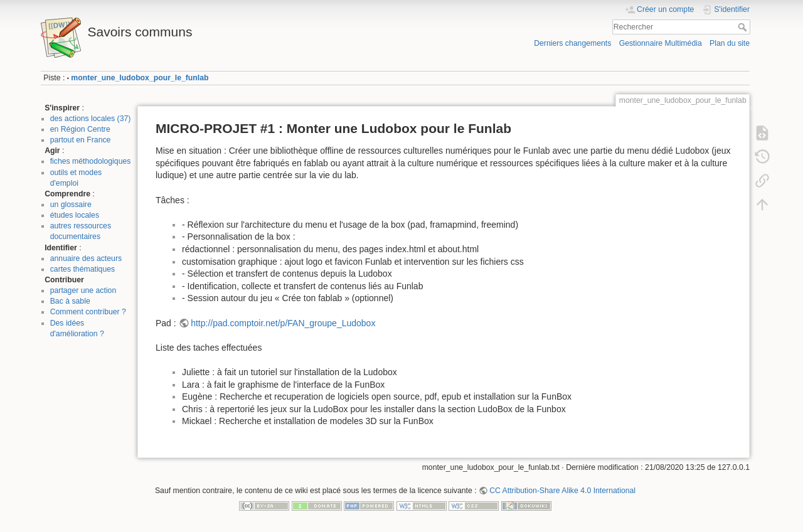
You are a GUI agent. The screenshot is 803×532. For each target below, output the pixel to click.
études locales (75, 215)
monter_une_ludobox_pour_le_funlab (140, 78)
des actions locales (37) (91, 119)
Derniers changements (572, 43)
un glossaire (71, 205)
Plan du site (730, 43)
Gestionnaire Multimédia (661, 43)
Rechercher (744, 27)
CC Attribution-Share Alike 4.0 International (562, 491)
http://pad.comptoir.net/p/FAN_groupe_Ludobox (283, 323)
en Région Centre (80, 129)
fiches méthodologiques (91, 161)
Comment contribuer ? (88, 312)
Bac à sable (70, 301)
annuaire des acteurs (86, 258)
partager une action (83, 290)
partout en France (81, 140)
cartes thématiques (83, 269)
